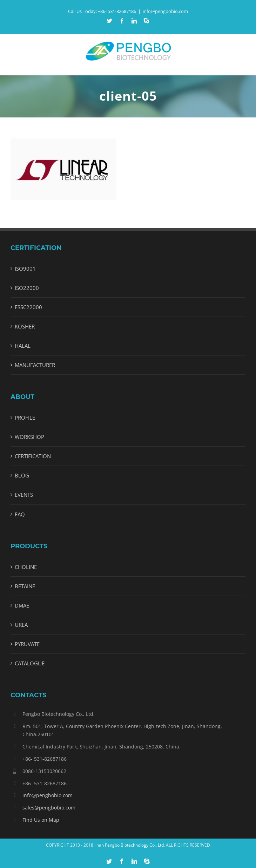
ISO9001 (25, 269)
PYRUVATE (27, 644)
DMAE (22, 605)
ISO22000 (27, 288)
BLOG (22, 475)
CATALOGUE (30, 663)
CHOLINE (26, 567)
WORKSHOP (29, 437)
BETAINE (25, 586)
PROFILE (25, 418)
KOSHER (25, 326)
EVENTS (24, 495)
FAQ (20, 514)
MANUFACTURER (35, 365)
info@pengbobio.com (165, 11)
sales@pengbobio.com (49, 808)
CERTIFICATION (33, 456)
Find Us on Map (41, 820)
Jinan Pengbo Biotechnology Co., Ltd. (130, 845)
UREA (21, 625)
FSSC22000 (28, 307)
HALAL (23, 346)
